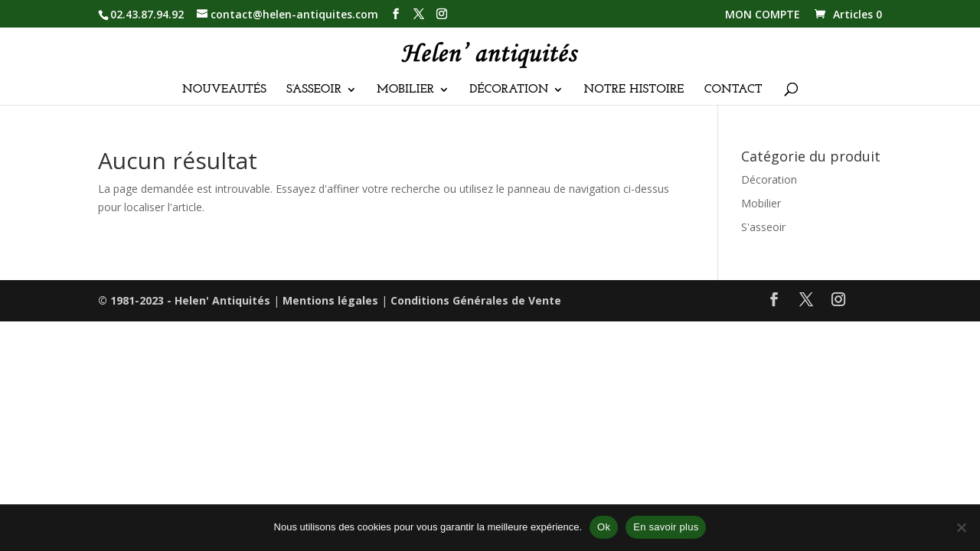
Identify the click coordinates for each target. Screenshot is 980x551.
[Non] (961, 527)
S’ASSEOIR (314, 90)
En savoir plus (666, 527)
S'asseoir (763, 227)
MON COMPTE (763, 15)
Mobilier (761, 203)
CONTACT (733, 90)
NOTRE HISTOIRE (634, 90)
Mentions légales (330, 300)
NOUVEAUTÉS (224, 90)
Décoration (769, 179)
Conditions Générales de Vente (476, 300)
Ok (604, 527)
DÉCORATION (509, 90)
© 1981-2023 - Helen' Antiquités (184, 300)
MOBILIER (405, 90)
